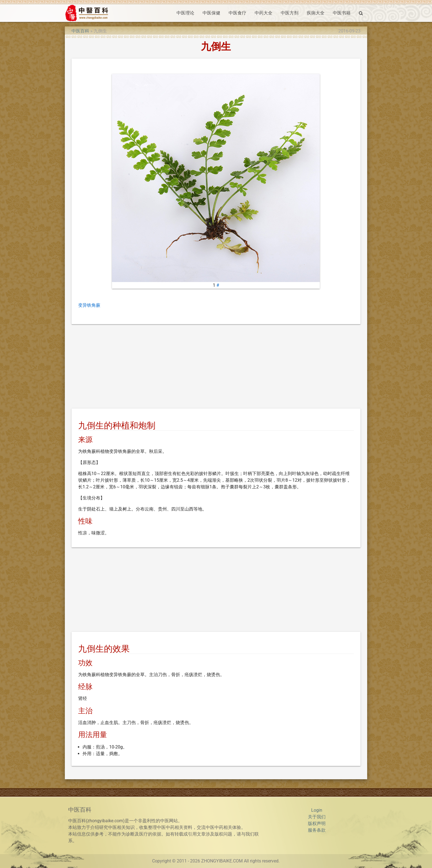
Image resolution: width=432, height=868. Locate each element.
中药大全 (264, 13)
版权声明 (317, 823)
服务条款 (317, 830)
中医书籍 (342, 13)
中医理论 (185, 13)
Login (317, 810)
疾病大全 (316, 13)
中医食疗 (237, 13)
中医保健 (211, 13)
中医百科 (80, 31)
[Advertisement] (216, 367)
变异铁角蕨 (89, 305)
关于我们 (317, 817)
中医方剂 (290, 13)
